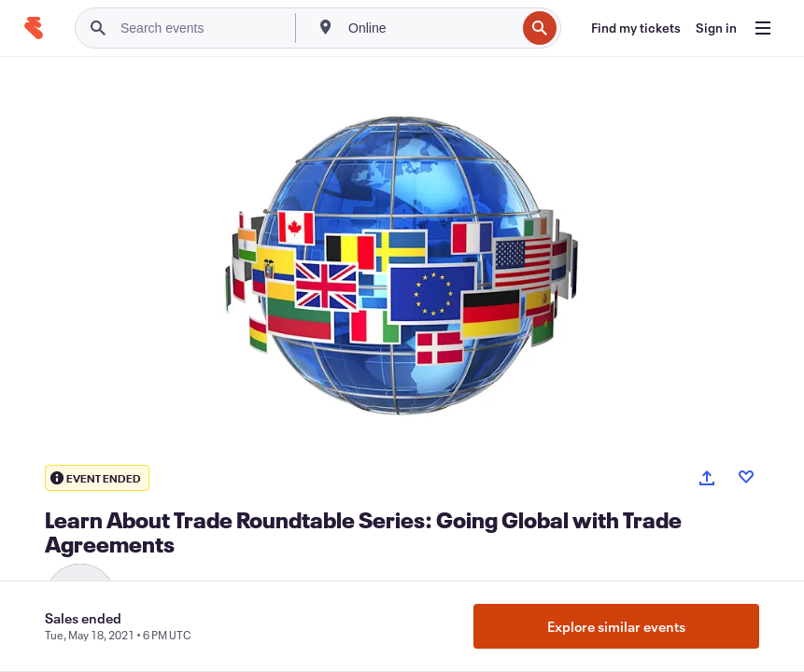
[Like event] (746, 477)
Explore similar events (616, 626)
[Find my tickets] (636, 28)
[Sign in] (716, 28)
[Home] (34, 28)
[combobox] (430, 28)
